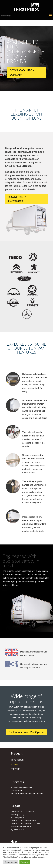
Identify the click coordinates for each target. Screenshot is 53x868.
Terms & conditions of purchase (26, 823)
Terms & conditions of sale (23, 820)
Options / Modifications (22, 788)
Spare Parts (17, 791)
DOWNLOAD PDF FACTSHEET (19, 199)
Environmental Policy (21, 826)
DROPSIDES (17, 760)
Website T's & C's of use (23, 812)
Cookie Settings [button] (11, 862)
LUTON (15, 764)
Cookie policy (17, 817)
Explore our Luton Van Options (27, 732)
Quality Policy (18, 829)
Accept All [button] (25, 862)
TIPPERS (16, 769)
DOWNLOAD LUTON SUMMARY (22, 74)
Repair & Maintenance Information (27, 794)
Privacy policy (18, 815)
